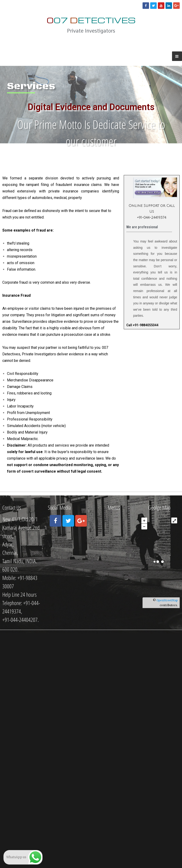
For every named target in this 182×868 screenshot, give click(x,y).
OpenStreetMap (167, 600)
